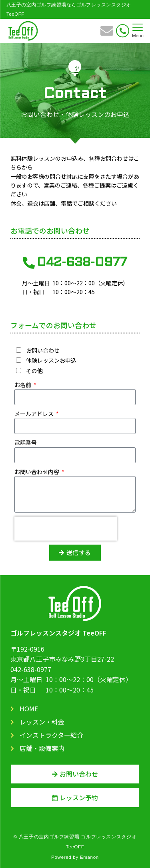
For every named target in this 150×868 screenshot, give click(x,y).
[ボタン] (107, 33)
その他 (34, 371)
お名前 (23, 385)
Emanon (89, 857)
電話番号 (26, 442)
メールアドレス (35, 414)
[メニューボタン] (138, 31)
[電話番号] (123, 31)
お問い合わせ (43, 350)
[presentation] (66, 529)
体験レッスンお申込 (51, 360)
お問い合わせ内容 (37, 472)
